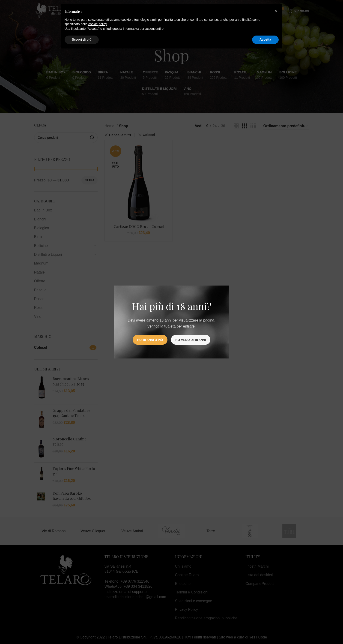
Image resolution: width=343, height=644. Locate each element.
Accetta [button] (265, 39)
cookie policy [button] (97, 24)
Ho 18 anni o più (150, 340)
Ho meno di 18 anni (191, 340)
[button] (276, 11)
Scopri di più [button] (82, 39)
